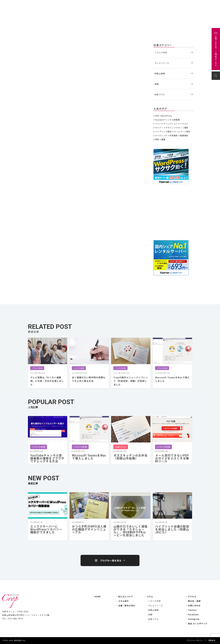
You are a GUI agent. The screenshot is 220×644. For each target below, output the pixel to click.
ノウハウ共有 (32, 45)
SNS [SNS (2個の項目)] (157, 116)
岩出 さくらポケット (198, 623)
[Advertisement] (174, 212)
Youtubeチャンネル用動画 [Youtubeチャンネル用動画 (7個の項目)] (167, 120)
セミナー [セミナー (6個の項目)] (159, 128)
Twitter (192, 610)
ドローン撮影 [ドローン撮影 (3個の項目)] (182, 128)
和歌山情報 (160, 73)
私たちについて (127, 4)
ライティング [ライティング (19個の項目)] (161, 135)
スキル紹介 (124, 601)
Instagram (194, 619)
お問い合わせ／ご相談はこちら (216, 51)
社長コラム (160, 94)
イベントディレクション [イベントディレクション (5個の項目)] (166, 124)
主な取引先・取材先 (156, 4)
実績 (141, 4)
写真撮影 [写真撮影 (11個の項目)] (174, 135)
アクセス (194, 4)
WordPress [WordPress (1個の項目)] (167, 116)
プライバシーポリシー (195, 640)
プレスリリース (162, 63)
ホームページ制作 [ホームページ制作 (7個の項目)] (182, 132)
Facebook (193, 614)
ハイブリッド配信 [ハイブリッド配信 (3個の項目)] (163, 132)
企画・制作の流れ (178, 4)
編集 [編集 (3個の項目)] (163, 139)
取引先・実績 (194, 601)
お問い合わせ (209, 4)
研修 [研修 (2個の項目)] (157, 139)
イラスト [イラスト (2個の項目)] (184, 124)
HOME (98, 596)
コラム (150, 596)
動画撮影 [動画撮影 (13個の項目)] (184, 135)
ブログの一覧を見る (111, 560)
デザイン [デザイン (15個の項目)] (170, 128)
